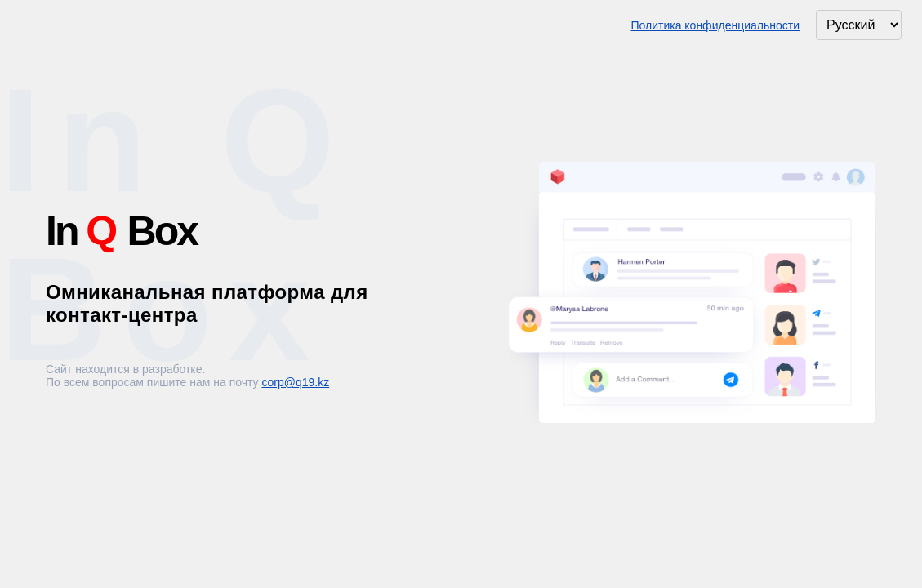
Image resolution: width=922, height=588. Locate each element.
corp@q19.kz (295, 382)
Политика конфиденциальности (715, 25)
